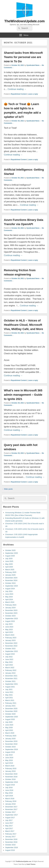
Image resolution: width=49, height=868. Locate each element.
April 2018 (9, 796)
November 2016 (11, 842)
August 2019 (10, 752)
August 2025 (10, 556)
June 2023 (9, 627)
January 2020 (10, 739)
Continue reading (17, 89)
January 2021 (10, 706)
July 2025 (9, 559)
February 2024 (11, 605)
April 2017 (9, 828)
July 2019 (9, 755)
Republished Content (19, 94)
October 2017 (10, 812)
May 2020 (9, 728)
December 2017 (11, 807)
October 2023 (10, 616)
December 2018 (11, 774)
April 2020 (9, 730)
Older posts (7, 489)
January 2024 (10, 608)
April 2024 (9, 599)
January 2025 (10, 575)
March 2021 (10, 700)
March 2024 (10, 602)
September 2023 (11, 618)
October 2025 (10, 550)
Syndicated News (33, 65)
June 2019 (9, 758)
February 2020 (11, 736)
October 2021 (10, 681)
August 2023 (10, 621)
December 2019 (11, 741)
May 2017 (9, 826)
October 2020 (10, 714)
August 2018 (10, 785)
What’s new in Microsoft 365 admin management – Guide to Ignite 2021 (23, 395)
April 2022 (9, 665)
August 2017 (10, 818)
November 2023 (11, 613)
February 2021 (11, 703)
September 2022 (11, 651)
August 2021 (10, 687)
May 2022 (9, 662)
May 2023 (9, 630)
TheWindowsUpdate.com (24, 21)
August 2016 (10, 850)
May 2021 (9, 695)
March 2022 (10, 668)
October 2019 (10, 747)
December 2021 (11, 676)
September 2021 (11, 684)
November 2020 (11, 711)
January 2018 (10, 804)
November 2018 (11, 777)
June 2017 (9, 823)
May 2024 (9, 597)
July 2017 (9, 820)
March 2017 (10, 831)
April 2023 (9, 632)
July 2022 (9, 657)
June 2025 (9, 561)
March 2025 (10, 570)
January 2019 (10, 771)
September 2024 (11, 586)
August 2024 (10, 589)
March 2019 (10, 766)
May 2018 (9, 793)
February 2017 (11, 834)
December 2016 (11, 839)
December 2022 (11, 643)
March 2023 (10, 635)
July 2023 (9, 624)
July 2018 (9, 788)
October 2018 (10, 779)
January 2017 (10, 837)
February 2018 (11, 801)
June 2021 (9, 692)
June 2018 (9, 790)
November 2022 (11, 646)
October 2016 (10, 845)
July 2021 (9, 689)
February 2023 (11, 638)
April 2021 (9, 698)
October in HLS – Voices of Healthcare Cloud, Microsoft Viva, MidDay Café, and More (23, 325)
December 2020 (11, 709)
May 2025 (9, 564)
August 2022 (10, 654)
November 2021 (11, 678)
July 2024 (9, 591)
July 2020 (9, 722)
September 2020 (11, 717)
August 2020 (10, 719)
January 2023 (10, 640)
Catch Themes (31, 864)
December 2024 (11, 578)
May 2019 (9, 760)
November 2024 (11, 580)
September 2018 (11, 782)
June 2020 (9, 725)
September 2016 (11, 847)
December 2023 (11, 610)
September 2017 (11, 815)
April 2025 (9, 567)
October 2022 (10, 649)
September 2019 (11, 749)
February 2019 (11, 768)
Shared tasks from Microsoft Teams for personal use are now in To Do (23, 57)
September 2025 (11, 553)
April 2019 (9, 763)
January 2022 (10, 673)
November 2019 (11, 744)
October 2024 (10, 583)
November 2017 (11, 809)
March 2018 (10, 799)
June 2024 (9, 594)
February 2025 (11, 572)
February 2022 (11, 670)
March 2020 (10, 733)
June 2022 (9, 659)
